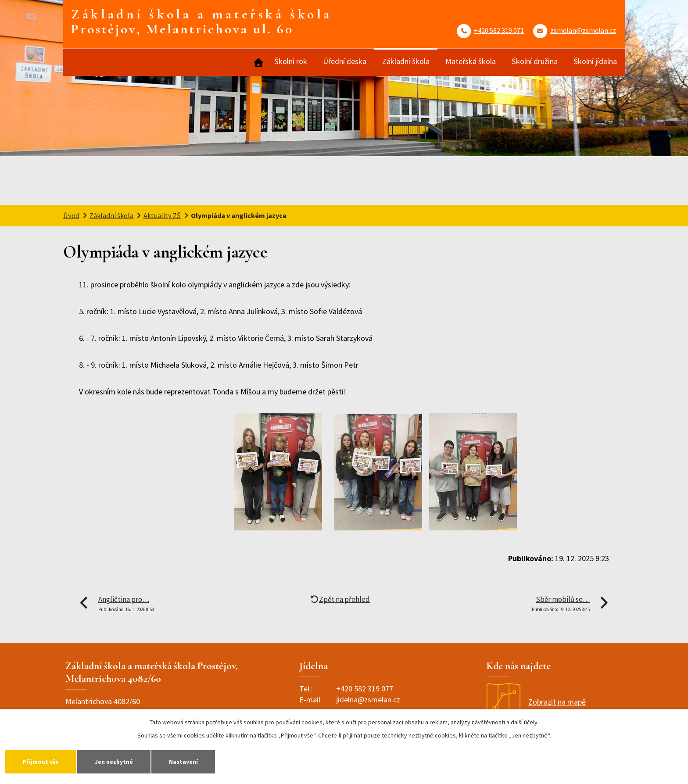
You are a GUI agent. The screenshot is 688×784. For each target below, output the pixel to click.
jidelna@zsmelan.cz (368, 700)
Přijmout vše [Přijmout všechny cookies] (41, 761)
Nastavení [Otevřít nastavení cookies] (188, 761)
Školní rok (291, 61)
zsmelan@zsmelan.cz (583, 30)
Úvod (258, 63)
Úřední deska (345, 61)
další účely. (525, 722)
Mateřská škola (471, 61)
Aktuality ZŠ (162, 215)
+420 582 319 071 (499, 30)
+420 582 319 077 (365, 689)
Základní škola (406, 61)
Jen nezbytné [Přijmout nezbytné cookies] (117, 761)
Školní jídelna (595, 61)
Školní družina (535, 61)
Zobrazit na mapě (536, 702)
